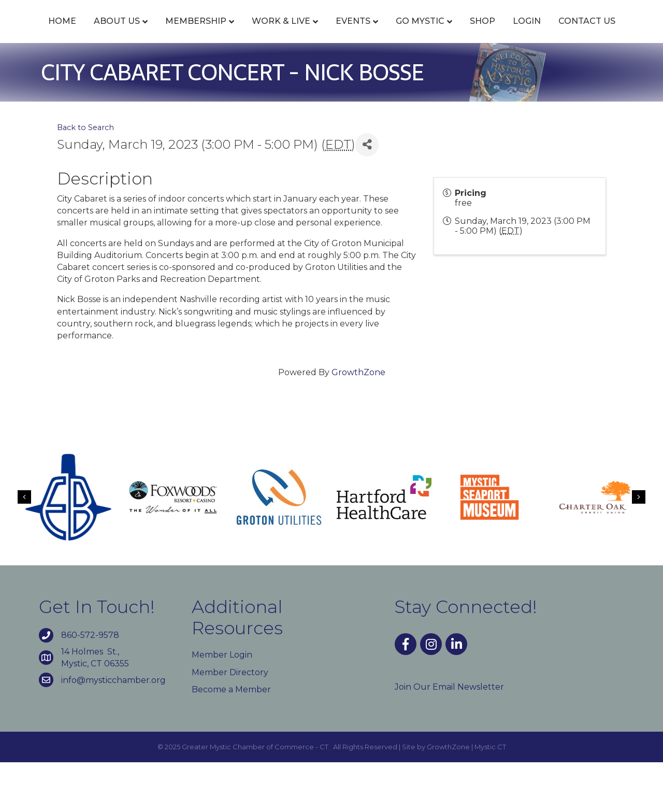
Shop (602, 32)
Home (63, 32)
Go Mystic (540, 32)
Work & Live (282, 32)
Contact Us (354, 71)
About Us (117, 32)
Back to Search (85, 177)
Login (294, 71)
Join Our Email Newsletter (449, 737)
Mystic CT (490, 796)
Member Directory (230, 722)
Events (354, 32)
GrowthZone (358, 423)
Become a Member (231, 739)
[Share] (367, 195)
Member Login (222, 705)
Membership (196, 32)
